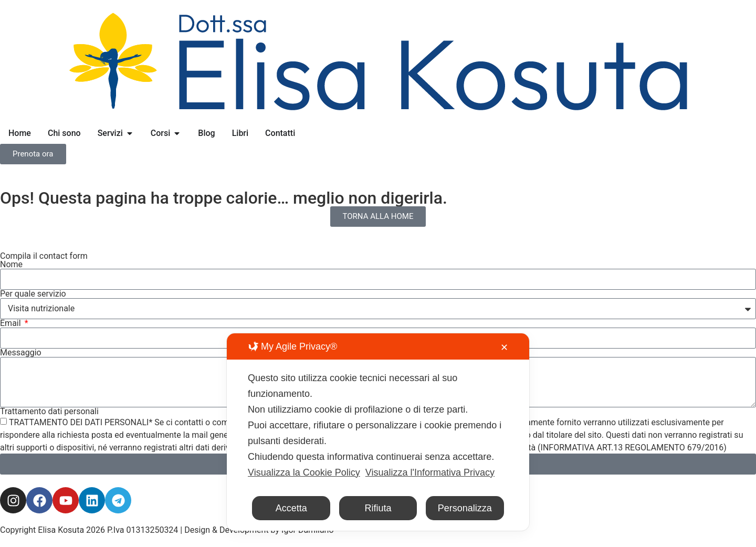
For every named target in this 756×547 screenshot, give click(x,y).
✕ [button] (504, 348)
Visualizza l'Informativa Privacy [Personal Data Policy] (430, 472)
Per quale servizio (33, 294)
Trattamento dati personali (49, 412)
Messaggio (21, 353)
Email (12, 323)
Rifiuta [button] (378, 508)
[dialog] (378, 432)
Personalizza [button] (465, 508)
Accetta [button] (291, 508)
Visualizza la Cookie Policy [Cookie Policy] (304, 472)
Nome (11, 265)
